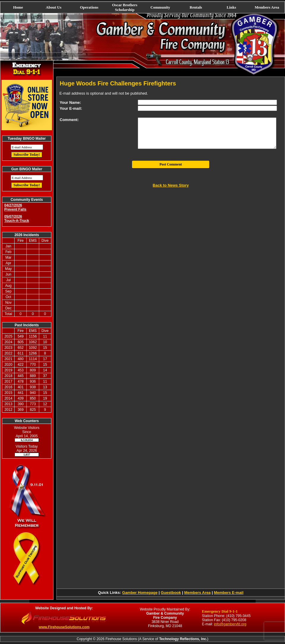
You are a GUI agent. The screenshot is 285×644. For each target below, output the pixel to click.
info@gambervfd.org (230, 624)
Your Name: (70, 102)
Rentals (196, 7)
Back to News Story (171, 185)
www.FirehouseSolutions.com (64, 627)
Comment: (69, 120)
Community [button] (160, 7)
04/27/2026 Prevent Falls (15, 207)
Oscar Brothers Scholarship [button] (125, 7)
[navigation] (142, 7)
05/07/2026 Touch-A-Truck (17, 219)
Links (231, 7)
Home (18, 7)
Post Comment (171, 164)
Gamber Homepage (140, 593)
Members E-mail (229, 593)
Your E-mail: (71, 108)
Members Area (267, 7)
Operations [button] (89, 7)
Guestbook (171, 593)
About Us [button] (53, 7)
